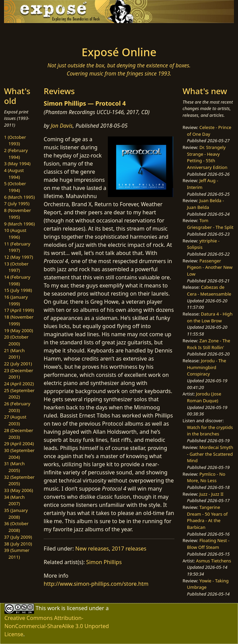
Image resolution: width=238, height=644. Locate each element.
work (54, 608)
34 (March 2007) (14, 500)
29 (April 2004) (19, 444)
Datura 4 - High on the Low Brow (210, 317)
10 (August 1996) (15, 234)
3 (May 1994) (17, 164)
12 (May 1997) (19, 257)
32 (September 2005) (19, 480)
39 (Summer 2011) (17, 554)
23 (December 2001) (19, 374)
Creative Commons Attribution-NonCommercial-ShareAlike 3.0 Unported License (57, 626)
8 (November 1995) (18, 214)
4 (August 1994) (14, 174)
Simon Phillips (104, 562)
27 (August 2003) (15, 420)
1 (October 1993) (15, 141)
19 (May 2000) (19, 330)
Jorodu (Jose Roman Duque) (204, 397)
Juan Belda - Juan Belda (205, 204)
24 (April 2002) (19, 384)
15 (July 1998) (18, 290)
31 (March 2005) (14, 467)
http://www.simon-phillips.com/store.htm (96, 584)
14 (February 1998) (17, 280)
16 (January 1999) (16, 300)
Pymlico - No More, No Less (206, 477)
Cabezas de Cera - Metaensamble (209, 291)
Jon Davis (62, 126)
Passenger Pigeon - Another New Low (210, 267)
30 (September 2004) (19, 454)
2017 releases (129, 549)
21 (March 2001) (14, 354)
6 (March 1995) (19, 197)
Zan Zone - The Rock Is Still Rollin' (209, 344)
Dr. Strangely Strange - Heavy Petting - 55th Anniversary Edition (207, 157)
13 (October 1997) (16, 267)
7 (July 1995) (17, 203)
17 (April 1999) (19, 310)
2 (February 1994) (16, 154)
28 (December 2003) (19, 434)
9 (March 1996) (19, 224)
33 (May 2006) (19, 490)
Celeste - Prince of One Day (209, 131)
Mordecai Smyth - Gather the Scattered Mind (210, 454)
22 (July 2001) (18, 364)
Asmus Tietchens (214, 561)
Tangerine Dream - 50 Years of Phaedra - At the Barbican (207, 517)
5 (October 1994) (15, 187)
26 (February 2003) (17, 407)
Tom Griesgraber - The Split (210, 224)
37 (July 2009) (18, 537)
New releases (92, 549)
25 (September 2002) (19, 394)
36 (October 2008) (16, 527)
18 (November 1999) (19, 320)
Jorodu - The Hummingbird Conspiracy (207, 367)
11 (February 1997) (17, 247)
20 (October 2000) (16, 340)
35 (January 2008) (16, 514)
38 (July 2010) (18, 544)
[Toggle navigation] (45, 33)
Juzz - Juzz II (211, 494)
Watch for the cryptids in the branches (210, 431)
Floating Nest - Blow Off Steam (208, 544)
